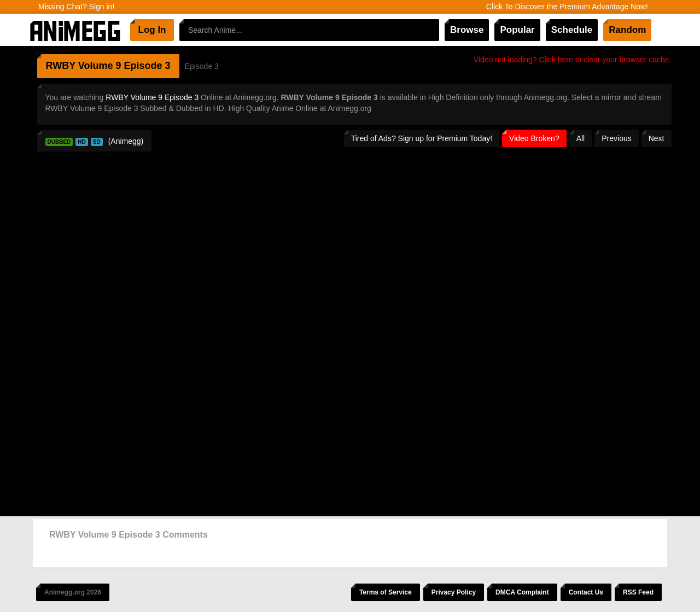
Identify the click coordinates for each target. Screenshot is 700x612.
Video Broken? (534, 138)
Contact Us (586, 592)
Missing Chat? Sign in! (76, 7)
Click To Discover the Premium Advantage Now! (567, 7)
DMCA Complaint (522, 592)
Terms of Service (386, 592)
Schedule (572, 30)
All (581, 138)
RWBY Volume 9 (84, 66)
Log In (152, 30)
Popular (517, 30)
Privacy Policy (454, 592)
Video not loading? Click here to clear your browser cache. (573, 60)
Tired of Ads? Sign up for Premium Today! (422, 138)
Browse (467, 30)
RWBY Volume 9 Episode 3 (152, 97)
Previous (616, 138)
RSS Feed (638, 592)
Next (657, 138)
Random (627, 30)
